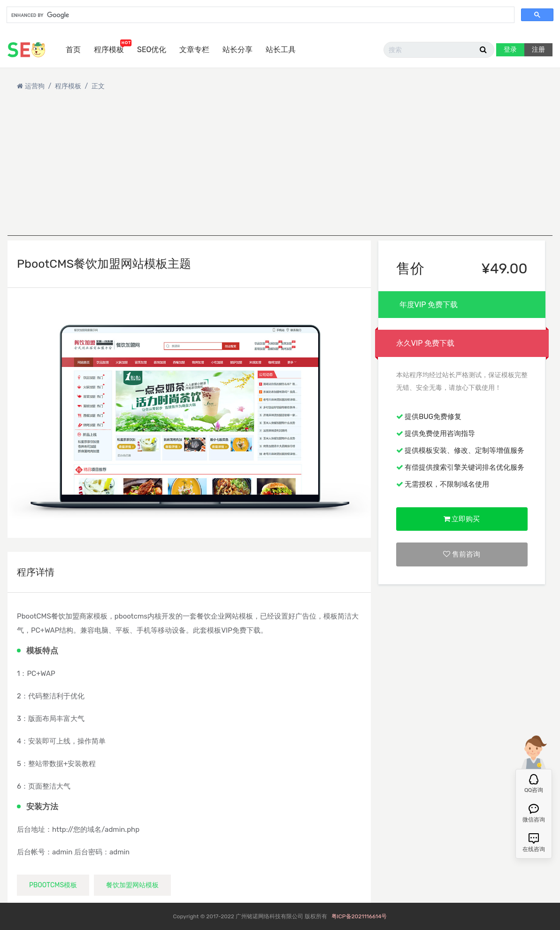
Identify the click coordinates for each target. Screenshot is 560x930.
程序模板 (109, 50)
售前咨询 (462, 554)
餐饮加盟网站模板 (132, 885)
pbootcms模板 (53, 885)
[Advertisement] (280, 170)
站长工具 (281, 50)
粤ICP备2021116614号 (359, 916)
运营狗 (35, 86)
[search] (260, 15)
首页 (73, 50)
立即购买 (462, 519)
